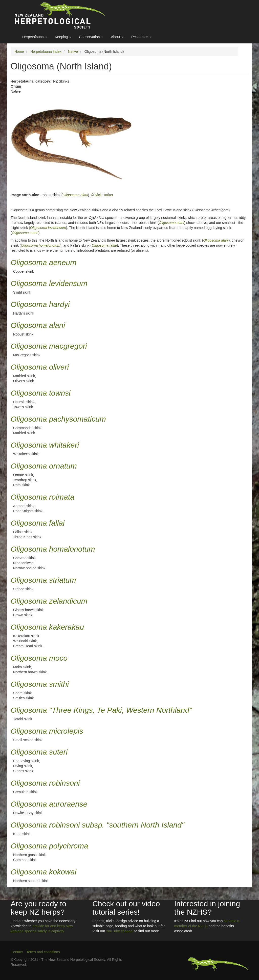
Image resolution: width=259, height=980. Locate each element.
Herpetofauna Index (46, 51)
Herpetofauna (35, 37)
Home (19, 51)
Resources (142, 37)
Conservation (91, 37)
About (117, 37)
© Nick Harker (102, 195)
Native (73, 51)
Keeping (63, 37)
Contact (17, 952)
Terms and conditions (43, 952)
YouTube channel (120, 931)
